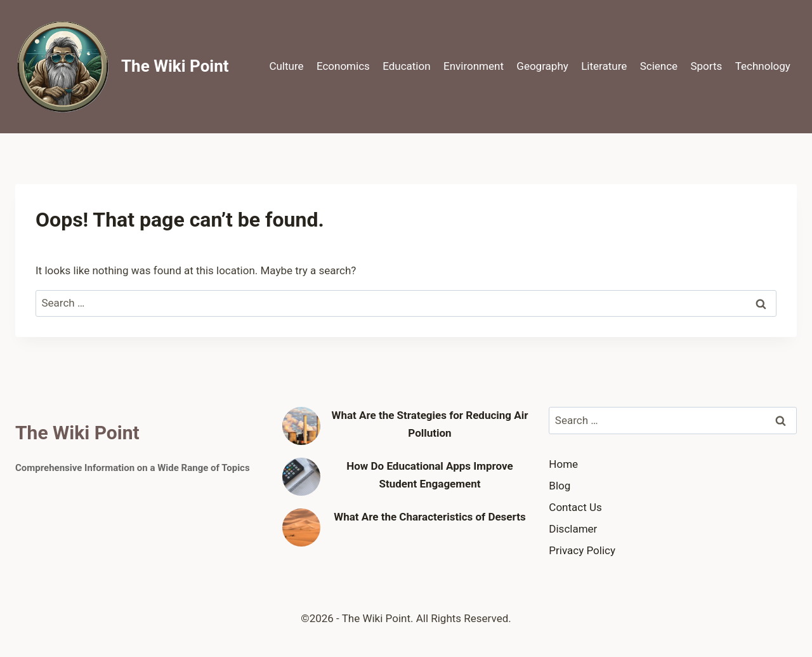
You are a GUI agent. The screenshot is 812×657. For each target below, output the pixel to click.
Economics (343, 66)
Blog (560, 486)
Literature (604, 66)
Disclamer (573, 529)
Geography (542, 66)
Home (563, 464)
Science (659, 66)
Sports (706, 66)
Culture (286, 66)
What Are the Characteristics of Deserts (429, 517)
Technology (763, 66)
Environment (474, 66)
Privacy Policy (582, 550)
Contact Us (575, 507)
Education (406, 66)
